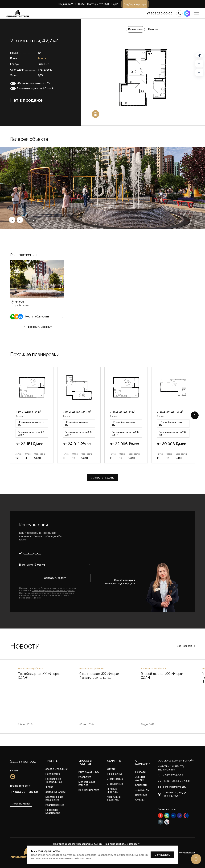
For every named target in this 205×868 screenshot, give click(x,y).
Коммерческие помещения (54, 798)
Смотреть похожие (103, 478)
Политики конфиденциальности (35, 593)
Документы (142, 790)
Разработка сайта (181, 853)
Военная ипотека (89, 790)
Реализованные (55, 805)
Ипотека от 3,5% (89, 772)
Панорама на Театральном (54, 780)
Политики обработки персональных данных (53, 591)
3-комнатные (115, 784)
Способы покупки (85, 762)
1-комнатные (115, 774)
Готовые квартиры (113, 790)
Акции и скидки (140, 778)
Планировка (135, 29)
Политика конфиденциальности (122, 844)
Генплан (153, 29)
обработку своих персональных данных (124, 855)
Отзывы (140, 800)
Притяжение (53, 774)
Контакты (141, 785)
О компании (143, 762)
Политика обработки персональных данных (78, 844)
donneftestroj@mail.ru (175, 787)
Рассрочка (85, 777)
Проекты (52, 761)
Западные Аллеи (55, 792)
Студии (112, 769)
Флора (42, 58)
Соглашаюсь (162, 855)
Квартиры (114, 761)
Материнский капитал (87, 783)
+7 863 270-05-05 (159, 13)
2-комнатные (115, 779)
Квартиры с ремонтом (114, 798)
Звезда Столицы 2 (57, 769)
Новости (140, 772)
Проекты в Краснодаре (53, 811)
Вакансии (141, 795)
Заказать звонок (21, 804)
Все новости (184, 646)
